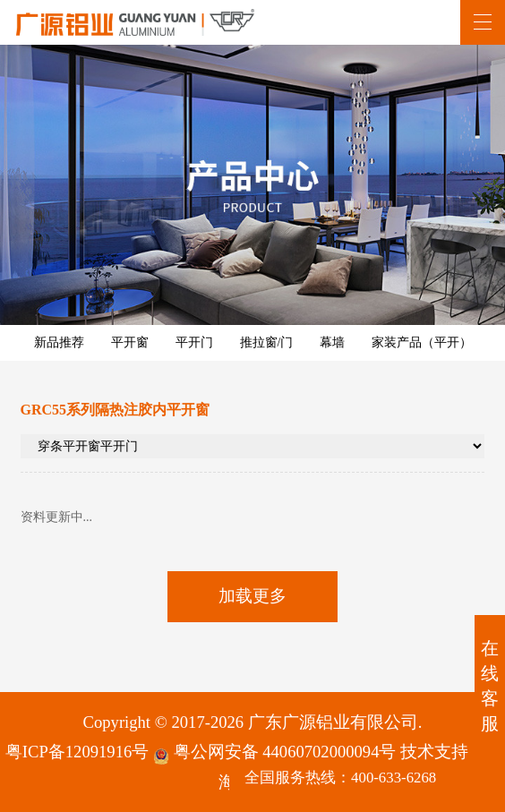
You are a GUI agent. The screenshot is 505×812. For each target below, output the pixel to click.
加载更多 (252, 596)
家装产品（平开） (422, 342)
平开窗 (130, 342)
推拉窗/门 (267, 342)
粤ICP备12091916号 (77, 752)
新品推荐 (59, 342)
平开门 (194, 342)
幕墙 (332, 342)
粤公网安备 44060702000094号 (275, 753)
